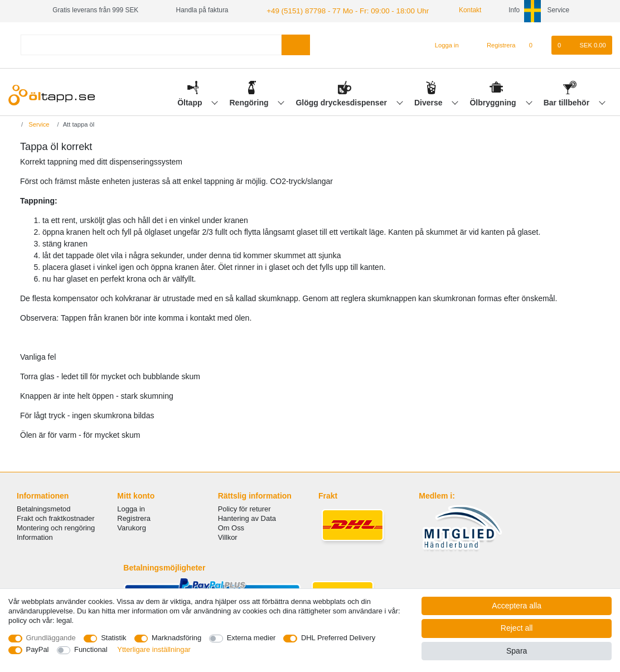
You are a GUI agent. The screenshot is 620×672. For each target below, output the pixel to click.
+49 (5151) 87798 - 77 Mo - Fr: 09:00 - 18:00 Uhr (338, 10)
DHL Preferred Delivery (338, 638)
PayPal (38, 649)
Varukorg (132, 527)
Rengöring (250, 101)
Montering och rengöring (56, 527)
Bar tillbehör (568, 101)
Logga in (131, 508)
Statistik (113, 638)
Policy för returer (244, 508)
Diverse (429, 101)
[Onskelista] (537, 44)
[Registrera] (495, 44)
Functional (91, 649)
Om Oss (231, 527)
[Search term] (151, 44)
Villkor (228, 536)
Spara (517, 651)
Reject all (517, 628)
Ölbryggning (494, 101)
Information (35, 536)
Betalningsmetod (43, 508)
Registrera (134, 517)
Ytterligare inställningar (154, 649)
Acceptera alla (517, 606)
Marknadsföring (176, 638)
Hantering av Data (247, 517)
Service (38, 123)
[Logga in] (442, 44)
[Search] (296, 44)
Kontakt (453, 10)
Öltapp (191, 101)
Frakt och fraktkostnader (56, 517)
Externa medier (251, 638)
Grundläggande (51, 638)
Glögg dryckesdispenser (342, 101)
